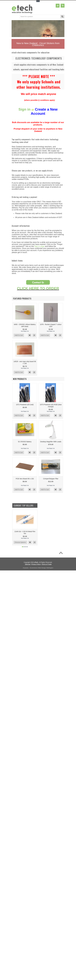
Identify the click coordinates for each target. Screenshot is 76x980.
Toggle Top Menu (38, 1)
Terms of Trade (47, 564)
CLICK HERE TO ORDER (38, 288)
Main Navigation (13, 17)
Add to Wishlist (30, 335)
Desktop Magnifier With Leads (51, 442)
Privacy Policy (36, 564)
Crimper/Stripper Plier (51, 479)
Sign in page (39, 246)
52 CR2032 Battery (25, 442)
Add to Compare (34, 335)
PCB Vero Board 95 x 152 (25, 479)
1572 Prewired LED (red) (25, 405)
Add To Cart (19, 335)
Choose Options (20, 542)
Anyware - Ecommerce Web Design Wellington (38, 568)
